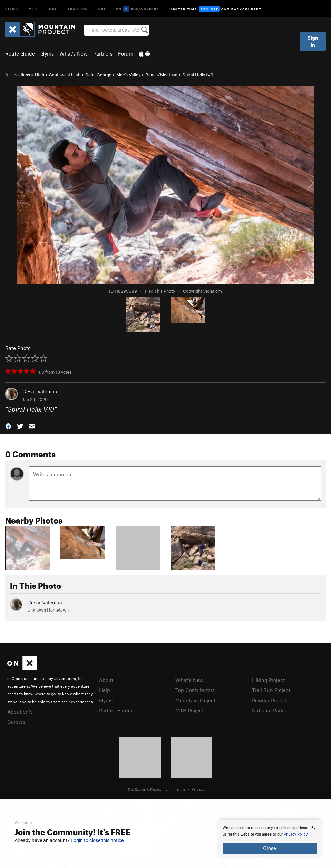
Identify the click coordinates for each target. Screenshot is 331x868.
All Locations (18, 75)
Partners (103, 53)
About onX (20, 712)
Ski (102, 8)
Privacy (198, 789)
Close (270, 848)
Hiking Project (268, 680)
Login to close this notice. (98, 840)
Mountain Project (195, 700)
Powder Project (269, 700)
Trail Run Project (271, 690)
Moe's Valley (128, 75)
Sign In (313, 41)
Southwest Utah (65, 75)
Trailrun (78, 8)
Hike (52, 8)
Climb (12, 8)
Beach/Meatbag (161, 75)
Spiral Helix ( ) (199, 75)
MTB (33, 8)
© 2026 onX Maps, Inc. (148, 789)
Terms (180, 789)
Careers (16, 722)
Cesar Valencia (40, 391)
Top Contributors (195, 690)
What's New (74, 53)
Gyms (47, 53)
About (106, 680)
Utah (40, 75)
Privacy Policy (296, 834)
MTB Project (189, 710)
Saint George (98, 75)
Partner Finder (116, 710)
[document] (270, 839)
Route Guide (20, 53)
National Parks (269, 710)
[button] (8, 425)
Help (105, 690)
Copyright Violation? (203, 291)
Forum (126, 53)
